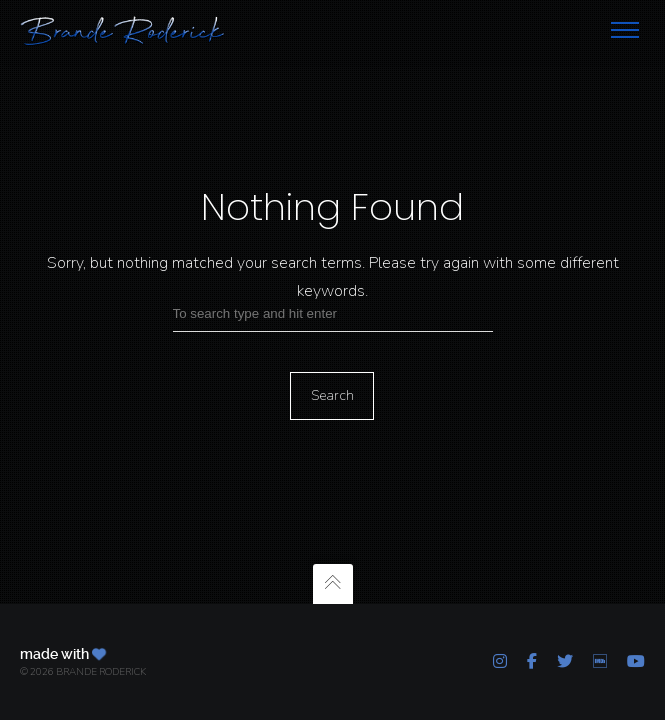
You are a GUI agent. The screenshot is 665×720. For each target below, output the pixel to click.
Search (332, 395)
